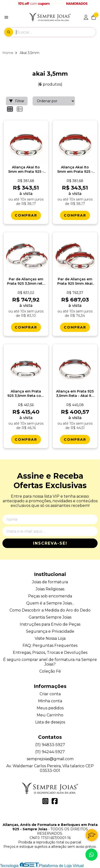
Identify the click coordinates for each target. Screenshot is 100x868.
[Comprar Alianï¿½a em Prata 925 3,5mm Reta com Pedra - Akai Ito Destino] (26, 439)
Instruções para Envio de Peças (50, 624)
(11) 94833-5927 (50, 745)
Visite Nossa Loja (50, 638)
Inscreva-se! (50, 543)
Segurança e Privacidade (50, 631)
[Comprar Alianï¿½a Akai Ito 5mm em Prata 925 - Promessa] (26, 215)
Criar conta (50, 694)
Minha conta (50, 701)
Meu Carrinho (50, 715)
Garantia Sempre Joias (50, 617)
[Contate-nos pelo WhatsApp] (92, 855)
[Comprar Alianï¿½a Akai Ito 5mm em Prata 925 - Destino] (75, 215)
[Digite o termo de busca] (56, 32)
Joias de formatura (50, 582)
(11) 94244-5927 (50, 752)
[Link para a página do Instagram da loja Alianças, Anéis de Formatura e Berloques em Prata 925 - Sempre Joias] (45, 801)
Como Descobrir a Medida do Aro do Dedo (50, 610)
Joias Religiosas (50, 589)
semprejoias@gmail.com (50, 759)
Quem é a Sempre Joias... (50, 603)
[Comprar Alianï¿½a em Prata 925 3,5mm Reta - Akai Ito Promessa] (75, 439)
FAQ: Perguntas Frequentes (50, 645)
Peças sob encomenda (50, 596)
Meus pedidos (50, 708)
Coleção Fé (50, 671)
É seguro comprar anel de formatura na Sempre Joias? (50, 662)
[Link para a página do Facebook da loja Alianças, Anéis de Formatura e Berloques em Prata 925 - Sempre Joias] (55, 801)
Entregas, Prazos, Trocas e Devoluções (50, 653)
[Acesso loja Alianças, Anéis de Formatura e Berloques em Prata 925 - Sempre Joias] (86, 17)
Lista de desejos (50, 722)
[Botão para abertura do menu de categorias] (6, 17)
